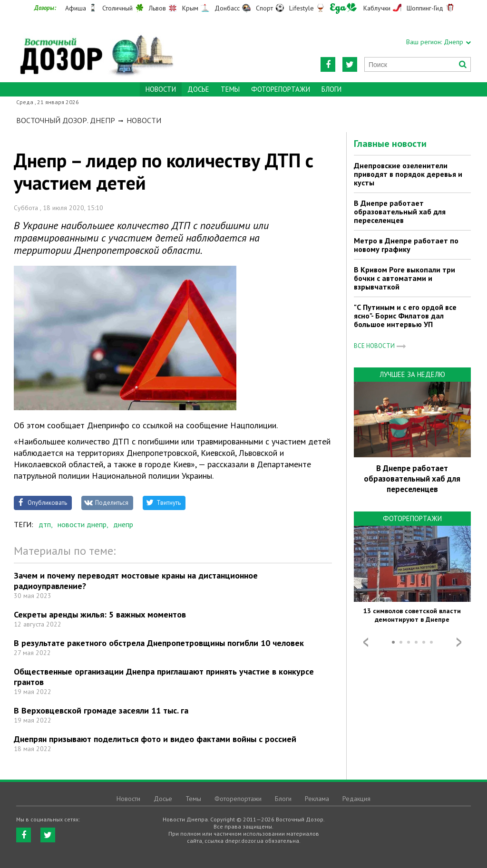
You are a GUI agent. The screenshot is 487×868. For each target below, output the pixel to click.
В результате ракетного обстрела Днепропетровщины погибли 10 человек (159, 643)
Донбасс (227, 8)
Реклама (317, 799)
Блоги (331, 89)
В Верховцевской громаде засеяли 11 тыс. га (101, 710)
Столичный (117, 8)
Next (459, 642)
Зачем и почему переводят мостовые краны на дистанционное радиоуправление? (136, 581)
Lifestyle (302, 8)
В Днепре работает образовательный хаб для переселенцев (400, 212)
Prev (366, 642)
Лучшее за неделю (412, 374)
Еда (343, 8)
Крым (190, 8)
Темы (230, 89)
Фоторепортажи (281, 89)
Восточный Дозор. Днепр (66, 120)
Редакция (356, 799)
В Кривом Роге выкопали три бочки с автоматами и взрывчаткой (404, 278)
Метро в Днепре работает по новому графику (406, 245)
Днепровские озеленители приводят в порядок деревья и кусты (408, 174)
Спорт (264, 8)
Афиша (76, 8)
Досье (198, 89)
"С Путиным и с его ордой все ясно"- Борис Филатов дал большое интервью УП (405, 316)
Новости (144, 120)
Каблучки (377, 8)
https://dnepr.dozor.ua (96, 48)
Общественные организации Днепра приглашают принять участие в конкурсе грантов (164, 677)
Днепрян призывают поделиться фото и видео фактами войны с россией (155, 739)
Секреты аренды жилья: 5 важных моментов (100, 614)
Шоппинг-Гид (425, 8)
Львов (157, 8)
